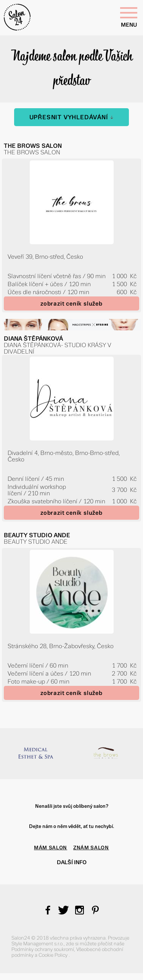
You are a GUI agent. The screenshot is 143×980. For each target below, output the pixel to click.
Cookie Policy (54, 955)
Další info (72, 862)
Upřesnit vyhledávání (72, 117)
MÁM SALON (51, 848)
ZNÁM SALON (91, 848)
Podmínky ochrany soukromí (43, 949)
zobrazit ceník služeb (71, 303)
